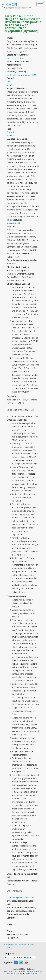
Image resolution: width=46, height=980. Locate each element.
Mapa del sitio (8, 948)
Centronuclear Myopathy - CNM (21, 75)
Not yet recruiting (15, 58)
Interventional (13, 223)
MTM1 (10, 85)
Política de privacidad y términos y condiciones (19, 944)
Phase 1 (10, 132)
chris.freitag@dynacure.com (20, 897)
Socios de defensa (32, 973)
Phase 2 (10, 136)
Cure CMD (14, 973)
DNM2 (10, 82)
